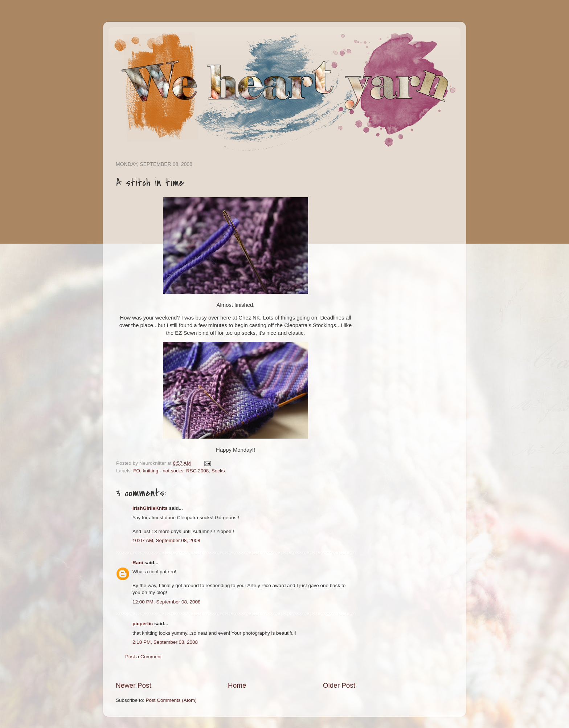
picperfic (143, 624)
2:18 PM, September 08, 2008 (165, 642)
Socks (218, 471)
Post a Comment (144, 657)
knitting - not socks (163, 471)
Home (237, 685)
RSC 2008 (197, 471)
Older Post (339, 685)
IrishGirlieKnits (150, 508)
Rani (138, 563)
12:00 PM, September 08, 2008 (167, 602)
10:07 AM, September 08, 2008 (166, 540)
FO (137, 471)
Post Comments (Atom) (171, 700)
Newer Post (134, 685)
